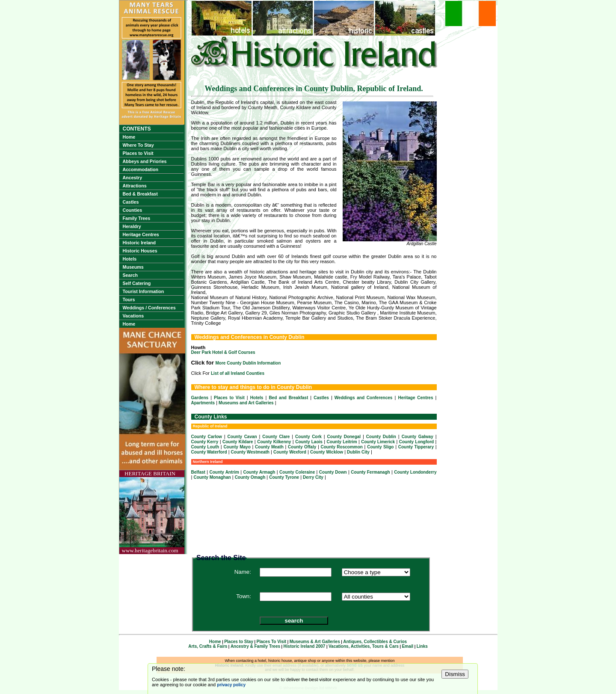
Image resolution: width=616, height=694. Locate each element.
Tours (129, 300)
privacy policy (231, 685)
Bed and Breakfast (288, 398)
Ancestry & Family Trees (255, 646)
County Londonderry (415, 472)
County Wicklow (327, 452)
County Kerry (205, 442)
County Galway (418, 437)
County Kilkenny (274, 442)
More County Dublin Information (248, 363)
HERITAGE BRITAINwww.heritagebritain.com (150, 512)
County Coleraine (297, 472)
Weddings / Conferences (149, 308)
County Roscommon (342, 447)
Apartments (203, 403)
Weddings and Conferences (364, 398)
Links (422, 646)
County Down (333, 472)
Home (129, 137)
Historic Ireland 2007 (305, 646)
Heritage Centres (141, 234)
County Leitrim (342, 442)
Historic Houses (140, 251)
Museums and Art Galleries (246, 403)
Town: (244, 596)
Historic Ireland (139, 243)
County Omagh (250, 477)
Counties (133, 210)
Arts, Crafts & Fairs (208, 646)
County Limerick (378, 442)
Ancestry (133, 178)
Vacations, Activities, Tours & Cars (364, 646)
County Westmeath (250, 452)
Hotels (130, 259)
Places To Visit (272, 642)
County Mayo (237, 447)
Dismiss (455, 674)
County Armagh (259, 472)
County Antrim (224, 472)
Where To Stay (138, 145)
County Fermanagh (370, 472)
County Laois (309, 442)
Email (407, 646)
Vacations (133, 316)
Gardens (200, 398)
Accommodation (141, 169)
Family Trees (137, 218)
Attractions (135, 186)
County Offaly (302, 447)
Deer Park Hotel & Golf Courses (223, 352)
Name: (243, 572)
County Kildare (238, 442)
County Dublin (381, 437)
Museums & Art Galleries (315, 642)
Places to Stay (239, 642)
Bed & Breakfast (140, 194)
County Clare (276, 437)
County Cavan (242, 437)
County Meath (269, 447)
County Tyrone (284, 477)
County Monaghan (212, 477)
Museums (133, 267)
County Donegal (344, 437)
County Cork (308, 437)
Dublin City (358, 452)
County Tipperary (416, 447)
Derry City (313, 477)
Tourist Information (144, 291)
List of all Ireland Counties (238, 373)
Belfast (198, 472)
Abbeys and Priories (145, 161)
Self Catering (137, 283)
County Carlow (207, 437)
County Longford (416, 442)
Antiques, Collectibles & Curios (375, 642)
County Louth (205, 447)
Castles (131, 202)
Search (130, 275)
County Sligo (380, 447)
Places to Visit (138, 153)
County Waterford (209, 452)
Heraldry (132, 226)
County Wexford (290, 452)
